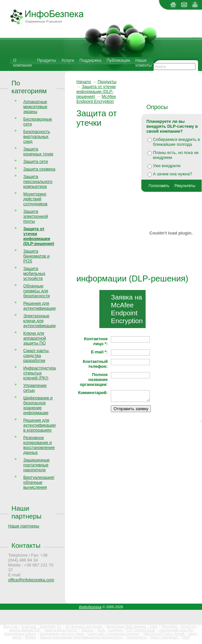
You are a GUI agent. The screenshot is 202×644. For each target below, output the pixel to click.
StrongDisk (170, 626)
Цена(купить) (137, 637)
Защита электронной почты (36, 216)
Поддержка (90, 60)
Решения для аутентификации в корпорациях (40, 425)
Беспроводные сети (38, 122)
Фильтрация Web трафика (127, 626)
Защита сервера (39, 169)
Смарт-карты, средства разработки (37, 355)
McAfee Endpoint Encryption (96, 99)
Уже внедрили (167, 166)
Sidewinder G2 (51, 626)
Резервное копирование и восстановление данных (39, 445)
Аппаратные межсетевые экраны (35, 107)
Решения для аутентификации (40, 306)
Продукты (47, 60)
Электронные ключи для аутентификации (40, 321)
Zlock (101, 630)
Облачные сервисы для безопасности (37, 291)
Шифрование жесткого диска (62, 634)
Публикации (118, 60)
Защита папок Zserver (61, 630)
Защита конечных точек (38, 151)
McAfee (31, 637)
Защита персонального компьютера (38, 181)
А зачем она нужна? (172, 174)
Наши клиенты (144, 63)
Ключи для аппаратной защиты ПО (35, 338)
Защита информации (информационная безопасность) (82, 637)
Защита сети (36, 161)
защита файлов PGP (25, 630)
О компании (22, 63)
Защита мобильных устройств (34, 273)
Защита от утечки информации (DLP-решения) (96, 91)
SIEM (186, 637)
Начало (84, 82)
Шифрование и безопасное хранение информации (38, 405)
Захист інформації (165, 637)
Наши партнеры (27, 512)
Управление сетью (35, 388)
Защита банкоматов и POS (36, 256)
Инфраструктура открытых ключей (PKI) (40, 373)
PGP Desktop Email (141, 630)
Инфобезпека (90, 607)
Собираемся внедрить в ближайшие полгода (176, 142)
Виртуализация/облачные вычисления (39, 482)
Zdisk (154, 626)
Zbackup (88, 630)
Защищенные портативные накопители (36, 465)
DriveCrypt (189, 626)
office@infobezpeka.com (31, 580)
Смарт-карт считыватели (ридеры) (114, 634)
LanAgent (116, 630)
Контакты (26, 545)
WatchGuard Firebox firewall (164, 634)
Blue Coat (11, 626)
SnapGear (29, 626)
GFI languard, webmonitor (84, 626)
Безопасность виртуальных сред (37, 136)
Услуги (68, 60)
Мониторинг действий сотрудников (35, 199)
